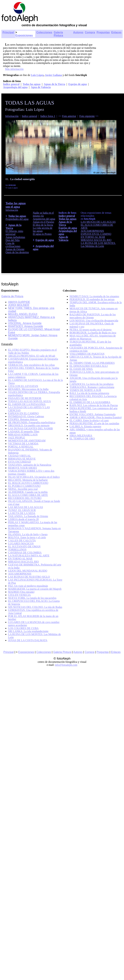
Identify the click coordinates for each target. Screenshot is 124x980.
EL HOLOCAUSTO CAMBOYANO (28, 483)
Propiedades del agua (17, 219)
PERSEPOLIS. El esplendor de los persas (92, 299)
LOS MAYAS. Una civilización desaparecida (94, 321)
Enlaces (116, 32)
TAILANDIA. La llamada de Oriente (28, 516)
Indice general (11, 84)
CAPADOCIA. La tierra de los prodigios (92, 384)
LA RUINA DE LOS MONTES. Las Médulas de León (98, 245)
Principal (8, 32)
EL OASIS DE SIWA (81, 369)
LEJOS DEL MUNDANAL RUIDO (28, 571)
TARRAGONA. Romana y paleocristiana (92, 387)
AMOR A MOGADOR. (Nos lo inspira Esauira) (96, 417)
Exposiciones (24, 35)
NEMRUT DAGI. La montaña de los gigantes (94, 296)
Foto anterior (69, 116)
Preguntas (103, 32)
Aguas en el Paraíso (44, 222)
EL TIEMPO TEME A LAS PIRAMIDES (92, 363)
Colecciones (44, 32)
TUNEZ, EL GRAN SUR (22, 510)
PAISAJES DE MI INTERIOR (25, 398)
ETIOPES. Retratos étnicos (23, 419)
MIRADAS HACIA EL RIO (96, 240)
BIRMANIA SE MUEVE (22, 459)
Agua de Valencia (41, 87)
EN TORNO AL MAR (93, 237)
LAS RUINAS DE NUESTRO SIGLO (29, 577)
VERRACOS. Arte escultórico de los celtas (31, 365)
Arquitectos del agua (44, 219)
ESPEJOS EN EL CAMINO (96, 234)
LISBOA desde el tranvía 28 (23, 519)
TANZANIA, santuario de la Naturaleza (30, 465)
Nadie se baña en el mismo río (43, 214)
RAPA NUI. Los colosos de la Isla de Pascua (94, 405)
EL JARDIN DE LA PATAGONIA (27, 404)
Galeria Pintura (62, 652)
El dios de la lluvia (43, 225)
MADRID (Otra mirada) (21, 592)
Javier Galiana (53, 75)
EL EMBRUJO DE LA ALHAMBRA (90, 402)
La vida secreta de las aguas (43, 229)
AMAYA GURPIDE (19, 302)
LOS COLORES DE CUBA (23, 628)
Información (12, 116)
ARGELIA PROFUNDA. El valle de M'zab (32, 356)
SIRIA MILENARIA (81, 436)
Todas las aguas (32, 84)
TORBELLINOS (17, 550)
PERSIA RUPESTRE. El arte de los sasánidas (94, 423)
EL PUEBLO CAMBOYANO (24, 486)
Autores (78, 32)
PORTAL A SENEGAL (21, 447)
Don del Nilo (13, 240)
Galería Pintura (58, 34)
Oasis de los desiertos (17, 252)
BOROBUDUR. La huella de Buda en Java (93, 333)
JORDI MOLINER (19, 305)
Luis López (37, 75)
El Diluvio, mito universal (14, 233)
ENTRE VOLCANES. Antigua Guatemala (93, 414)
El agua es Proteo (42, 234)
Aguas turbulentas (15, 237)
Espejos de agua (78, 84)
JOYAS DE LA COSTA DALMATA (28, 640)
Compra (90, 32)
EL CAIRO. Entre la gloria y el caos (89, 420)
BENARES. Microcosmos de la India (28, 389)
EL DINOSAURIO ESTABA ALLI (89, 366)
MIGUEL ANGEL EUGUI (23, 314)
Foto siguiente (87, 116)
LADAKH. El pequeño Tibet (24, 431)
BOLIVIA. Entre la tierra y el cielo (27, 537)
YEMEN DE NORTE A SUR (85, 390)
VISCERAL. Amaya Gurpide (25, 323)
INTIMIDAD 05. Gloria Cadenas (26, 416)
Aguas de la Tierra (55, 84)
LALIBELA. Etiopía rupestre (85, 426)
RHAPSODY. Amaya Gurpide (26, 326)
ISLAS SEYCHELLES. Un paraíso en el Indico (34, 477)
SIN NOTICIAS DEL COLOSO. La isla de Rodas (35, 607)
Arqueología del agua (15, 87)
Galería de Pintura (12, 296)
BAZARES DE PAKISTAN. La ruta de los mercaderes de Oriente (93, 316)
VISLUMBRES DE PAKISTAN (87, 354)
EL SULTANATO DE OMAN (24, 546)
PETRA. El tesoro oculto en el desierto (91, 330)
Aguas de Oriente (15, 249)
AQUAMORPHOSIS (92, 231)
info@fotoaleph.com (66, 665)
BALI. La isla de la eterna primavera (89, 393)
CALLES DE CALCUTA (22, 540)
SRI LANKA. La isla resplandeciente (28, 631)
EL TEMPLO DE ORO (82, 439)
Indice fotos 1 (48, 116)
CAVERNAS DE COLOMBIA (25, 553)
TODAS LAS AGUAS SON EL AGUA (29, 401)
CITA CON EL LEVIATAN (23, 386)
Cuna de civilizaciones (13, 245)
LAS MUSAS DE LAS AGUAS (98, 222)
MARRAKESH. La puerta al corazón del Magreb (35, 589)
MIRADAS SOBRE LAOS (23, 435)
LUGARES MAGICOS (21, 543)
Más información (14, 69)
